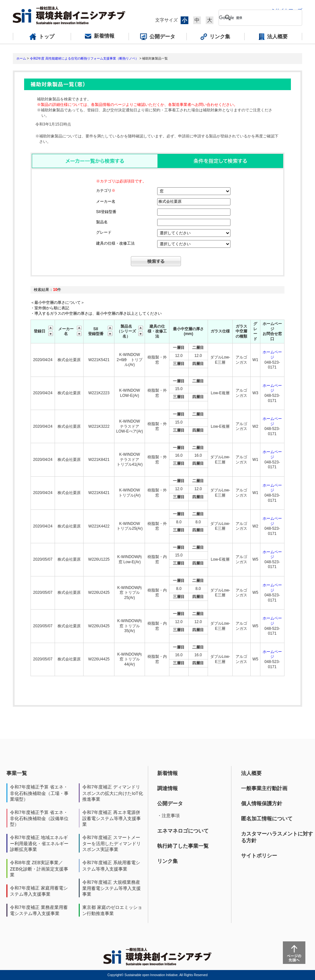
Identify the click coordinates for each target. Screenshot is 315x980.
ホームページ (272, 355)
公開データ (170, 803)
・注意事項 (168, 816)
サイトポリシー (259, 856)
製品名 (102, 222)
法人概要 (251, 773)
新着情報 (167, 773)
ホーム (21, 58)
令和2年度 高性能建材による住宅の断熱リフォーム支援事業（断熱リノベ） (84, 58)
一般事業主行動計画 (264, 788)
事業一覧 (17, 773)
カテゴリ (106, 191)
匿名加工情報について (267, 819)
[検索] (255, 18)
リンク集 (167, 861)
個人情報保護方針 (262, 803)
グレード (104, 232)
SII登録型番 (106, 212)
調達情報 (167, 788)
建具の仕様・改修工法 (115, 243)
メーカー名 (106, 201)
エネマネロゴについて (183, 831)
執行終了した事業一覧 (183, 846)
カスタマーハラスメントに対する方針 (277, 837)
